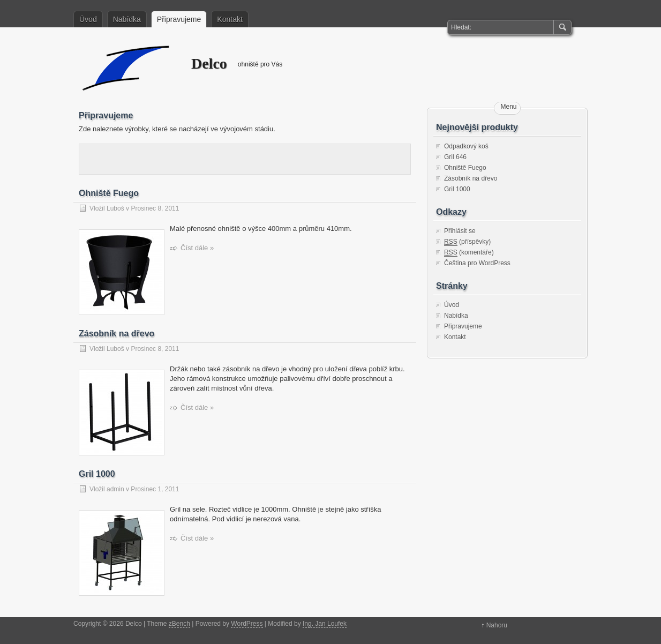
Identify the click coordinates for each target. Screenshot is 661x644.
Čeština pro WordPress (477, 263)
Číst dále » (197, 248)
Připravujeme (179, 19)
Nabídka (127, 19)
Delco (127, 68)
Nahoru (497, 625)
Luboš (115, 208)
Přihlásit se (460, 231)
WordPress (247, 624)
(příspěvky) (467, 242)
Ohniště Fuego (109, 193)
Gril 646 (455, 157)
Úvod (88, 19)
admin (115, 489)
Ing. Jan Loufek (325, 624)
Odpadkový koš (466, 146)
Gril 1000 (97, 474)
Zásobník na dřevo (117, 334)
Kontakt (230, 19)
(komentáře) (469, 253)
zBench (179, 624)
